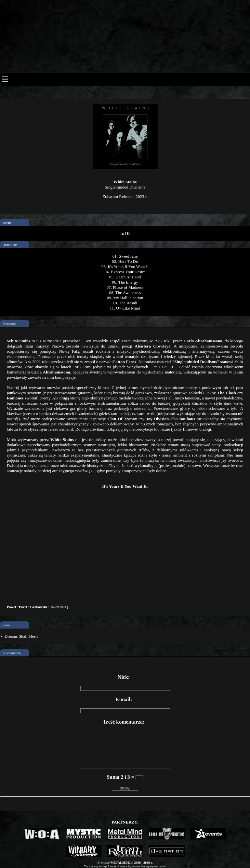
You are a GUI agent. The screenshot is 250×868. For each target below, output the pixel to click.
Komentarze (12, 653)
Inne (7, 625)
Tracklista (10, 245)
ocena (7, 223)
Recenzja (10, 324)
